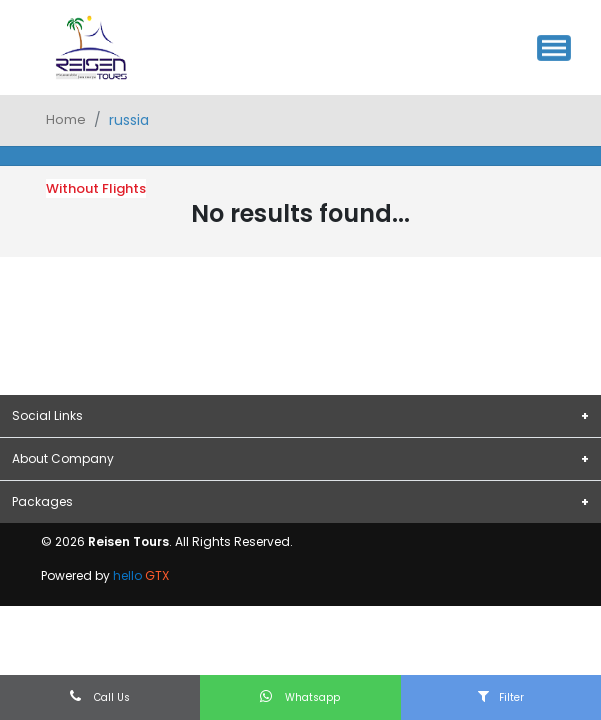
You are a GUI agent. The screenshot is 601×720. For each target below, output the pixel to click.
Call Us (100, 697)
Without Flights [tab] (96, 188)
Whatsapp (300, 697)
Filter (501, 697)
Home (66, 119)
